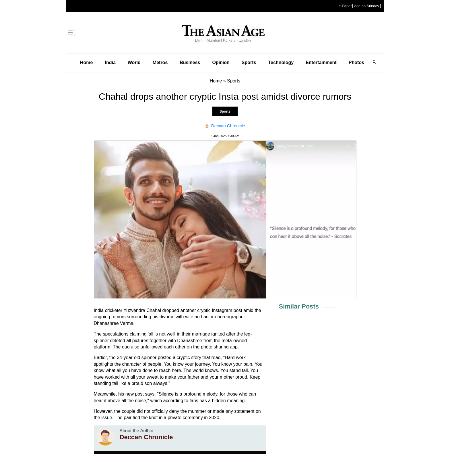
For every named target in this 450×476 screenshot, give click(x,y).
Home (86, 62)
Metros (160, 62)
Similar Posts (299, 306)
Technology (281, 62)
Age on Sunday (366, 6)
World (134, 62)
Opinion (221, 62)
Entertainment (321, 62)
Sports (249, 62)
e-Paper (345, 6)
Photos (356, 62)
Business (190, 62)
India (110, 62)
